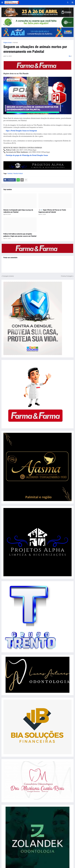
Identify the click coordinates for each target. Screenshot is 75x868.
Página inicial (7, 43)
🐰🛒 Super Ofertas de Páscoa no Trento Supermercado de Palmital (52, 211)
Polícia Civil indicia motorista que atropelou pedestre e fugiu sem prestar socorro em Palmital (20, 235)
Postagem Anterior (8, 276)
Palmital (15, 43)
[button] (2, 3)
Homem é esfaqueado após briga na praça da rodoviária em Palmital (18, 211)
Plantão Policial (18, 174)
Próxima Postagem (67, 276)
